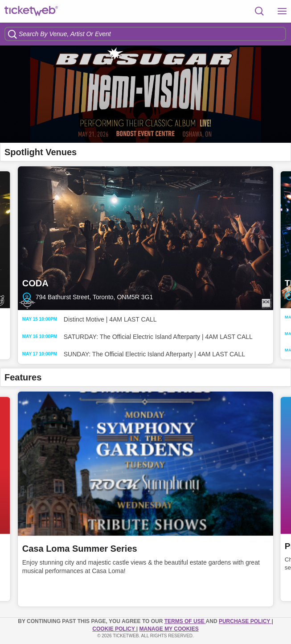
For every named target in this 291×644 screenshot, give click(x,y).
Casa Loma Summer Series (80, 549)
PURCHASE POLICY (245, 621)
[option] (145, 94)
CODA (145, 238)
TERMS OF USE (185, 621)
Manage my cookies (169, 629)
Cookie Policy (114, 629)
